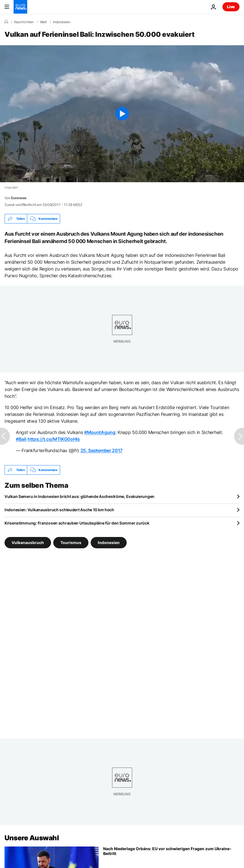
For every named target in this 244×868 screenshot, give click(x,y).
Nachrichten (24, 22)
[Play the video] (122, 114)
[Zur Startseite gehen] (20, 7)
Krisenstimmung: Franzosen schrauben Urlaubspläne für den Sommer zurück (77, 523)
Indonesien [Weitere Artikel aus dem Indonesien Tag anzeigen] (109, 542)
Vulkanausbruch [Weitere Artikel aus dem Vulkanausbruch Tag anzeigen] (28, 542)
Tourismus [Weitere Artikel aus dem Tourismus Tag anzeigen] (71, 542)
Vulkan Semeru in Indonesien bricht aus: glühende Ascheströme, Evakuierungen (79, 496)
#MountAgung (100, 432)
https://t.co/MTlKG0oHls (54, 439)
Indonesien (62, 22)
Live (231, 7)
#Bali (21, 439)
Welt (43, 22)
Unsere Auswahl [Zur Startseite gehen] (32, 838)
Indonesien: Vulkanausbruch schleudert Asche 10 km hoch (59, 510)
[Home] (6, 22)
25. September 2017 (101, 450)
